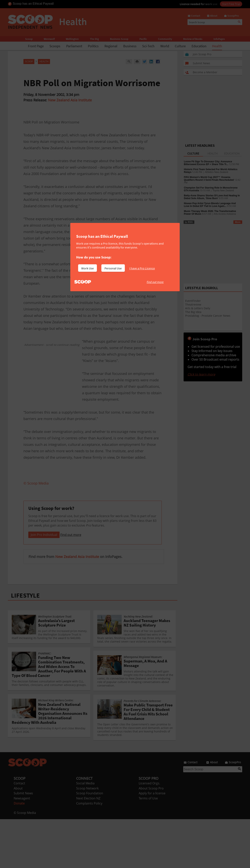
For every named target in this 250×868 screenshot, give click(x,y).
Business (130, 46)
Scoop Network (87, 837)
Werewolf (49, 39)
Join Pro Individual (44, 584)
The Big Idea (193, 312)
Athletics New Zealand (216, 172)
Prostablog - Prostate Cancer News (208, 316)
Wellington (72, 39)
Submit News (23, 842)
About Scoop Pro (151, 837)
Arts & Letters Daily (198, 308)
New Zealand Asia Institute (70, 100)
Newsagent (22, 847)
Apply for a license (152, 842)
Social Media (85, 832)
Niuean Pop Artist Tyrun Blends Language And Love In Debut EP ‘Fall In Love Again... (210, 205)
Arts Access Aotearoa (225, 214)
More (238, 222)
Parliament (74, 46)
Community (165, 39)
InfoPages (219, 39)
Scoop (29, 39)
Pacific (143, 39)
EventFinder (193, 301)
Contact (19, 832)
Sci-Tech (148, 46)
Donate (19, 852)
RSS (189, 222)
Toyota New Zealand (223, 190)
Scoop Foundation (90, 842)
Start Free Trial (231, 4)
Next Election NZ (88, 847)
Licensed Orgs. (149, 832)
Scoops (55, 46)
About (18, 837)
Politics (93, 46)
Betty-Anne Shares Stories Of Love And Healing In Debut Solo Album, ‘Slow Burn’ (212, 197)
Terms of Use (148, 847)
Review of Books (193, 39)
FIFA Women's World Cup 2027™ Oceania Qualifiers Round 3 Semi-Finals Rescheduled (209, 179)
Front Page (36, 46)
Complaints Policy (89, 852)
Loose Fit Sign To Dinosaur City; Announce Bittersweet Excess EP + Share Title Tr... (208, 163)
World (165, 46)
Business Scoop (119, 39)
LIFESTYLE (25, 644)
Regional (111, 46)
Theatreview (193, 304)
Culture (180, 46)
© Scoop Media (25, 862)
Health (217, 46)
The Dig (94, 39)
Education (199, 46)
